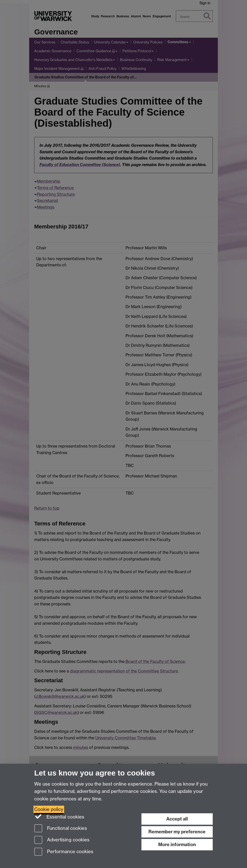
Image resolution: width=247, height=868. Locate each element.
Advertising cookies (62, 840)
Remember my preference (177, 832)
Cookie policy (49, 809)
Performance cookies (64, 852)
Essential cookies (59, 816)
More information (177, 845)
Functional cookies (61, 829)
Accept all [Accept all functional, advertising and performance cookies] (177, 819)
